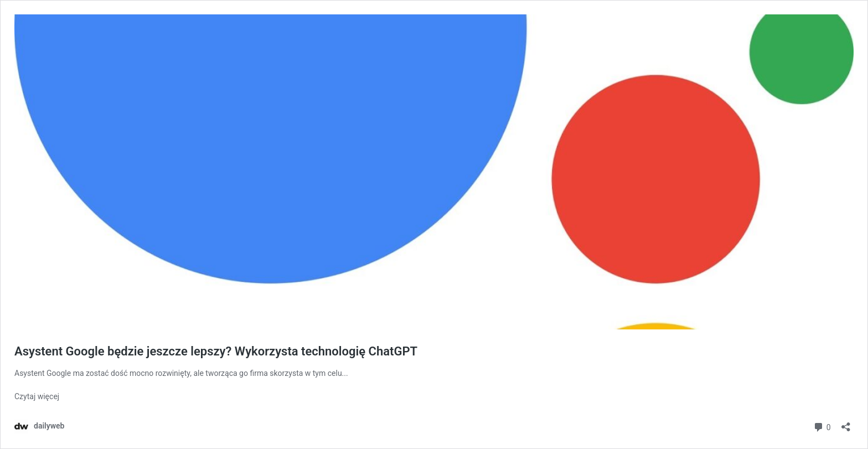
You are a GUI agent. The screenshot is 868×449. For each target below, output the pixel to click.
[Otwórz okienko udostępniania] (846, 423)
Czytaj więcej (37, 396)
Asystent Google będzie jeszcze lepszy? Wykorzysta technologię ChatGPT (216, 351)
